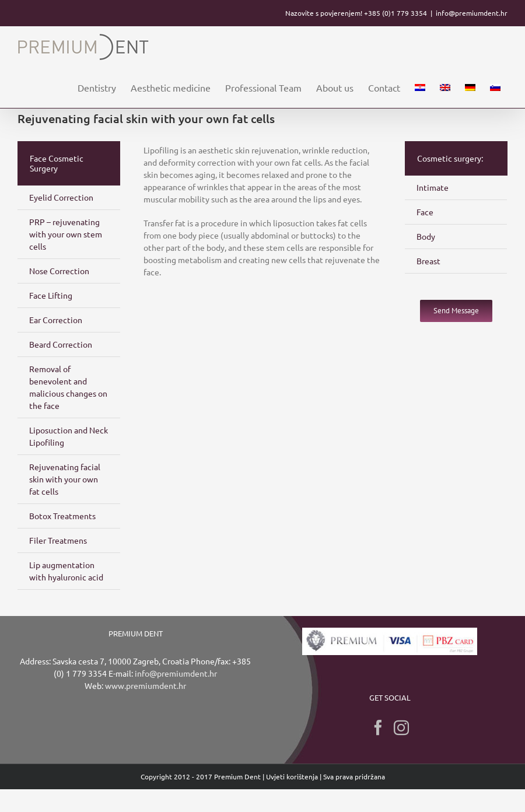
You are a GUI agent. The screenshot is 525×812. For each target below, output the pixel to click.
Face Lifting (51, 295)
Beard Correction (61, 344)
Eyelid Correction (61, 197)
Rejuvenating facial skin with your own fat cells (65, 479)
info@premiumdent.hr (472, 13)
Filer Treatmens (58, 540)
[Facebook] (378, 727)
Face (425, 212)
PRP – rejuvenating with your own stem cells (66, 234)
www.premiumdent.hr (146, 685)
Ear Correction (56, 320)
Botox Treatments (62, 516)
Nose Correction (59, 271)
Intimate (433, 187)
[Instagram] (401, 727)
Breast (428, 261)
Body (426, 236)
